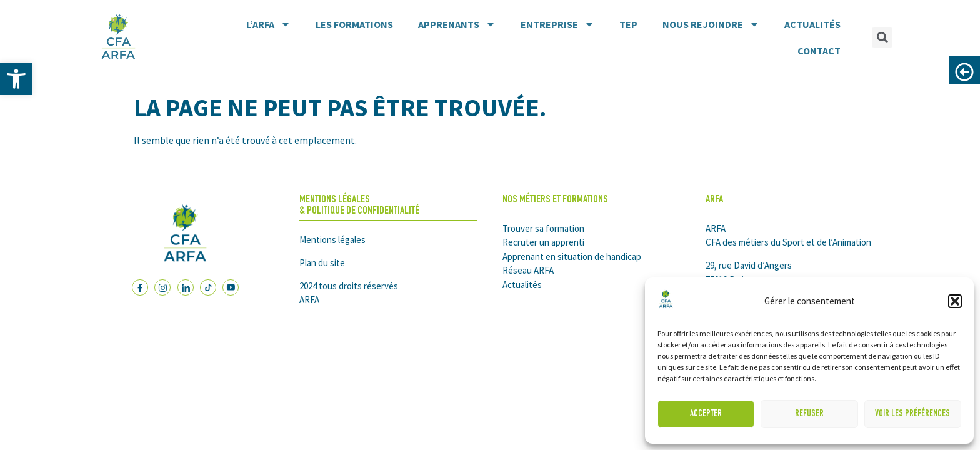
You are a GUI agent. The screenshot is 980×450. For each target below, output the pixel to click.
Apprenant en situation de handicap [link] (572, 257)
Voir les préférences (912, 414)
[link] (16, 79)
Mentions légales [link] (332, 240)
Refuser (809, 414)
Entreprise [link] (557, 24)
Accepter (706, 414)
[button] (955, 301)
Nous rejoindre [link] (711, 24)
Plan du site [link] (322, 263)
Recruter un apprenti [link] (543, 242)
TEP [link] (628, 24)
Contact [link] (819, 51)
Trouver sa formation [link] (543, 228)
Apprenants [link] (457, 24)
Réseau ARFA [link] (528, 270)
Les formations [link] (354, 24)
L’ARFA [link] (268, 24)
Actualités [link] (812, 24)
